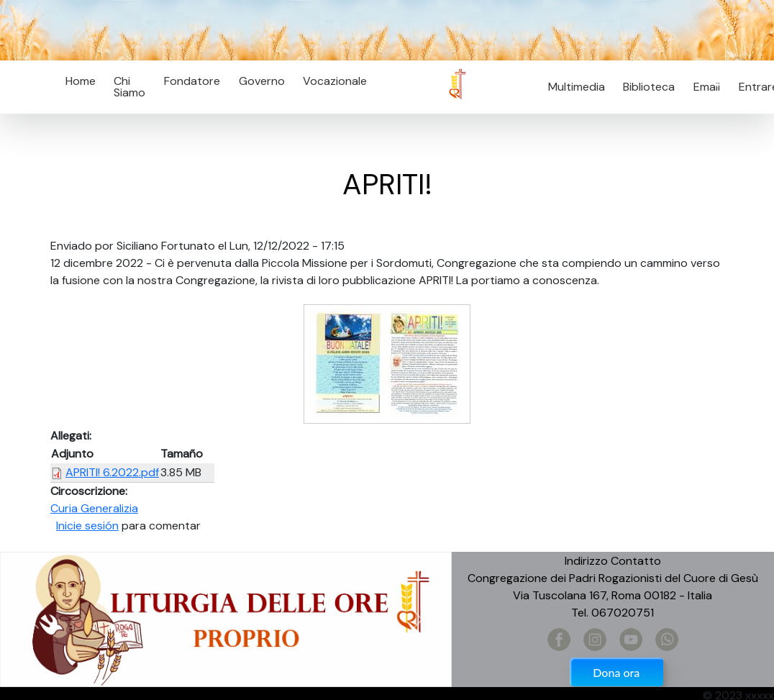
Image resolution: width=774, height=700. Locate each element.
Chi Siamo (129, 87)
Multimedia (577, 87)
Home (81, 81)
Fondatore (192, 81)
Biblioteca (649, 87)
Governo (262, 81)
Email (702, 87)
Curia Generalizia (94, 508)
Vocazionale (335, 81)
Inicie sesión (87, 526)
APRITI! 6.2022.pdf (112, 472)
